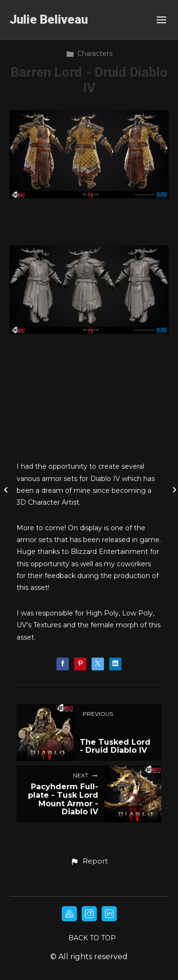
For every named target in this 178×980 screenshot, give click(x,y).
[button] (89, 862)
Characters (89, 53)
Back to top (92, 938)
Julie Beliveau (49, 19)
